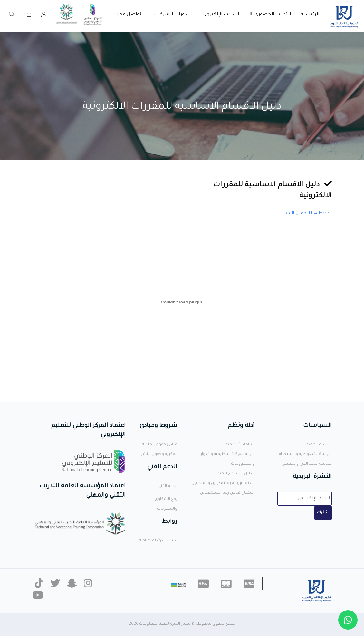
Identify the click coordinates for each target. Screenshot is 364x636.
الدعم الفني (168, 487)
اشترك (323, 513)
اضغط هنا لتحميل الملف (307, 213)
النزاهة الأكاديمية (240, 445)
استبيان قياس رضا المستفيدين (227, 493)
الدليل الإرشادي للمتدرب (234, 474)
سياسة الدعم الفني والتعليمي (307, 464)
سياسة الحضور (318, 445)
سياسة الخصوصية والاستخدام (305, 455)
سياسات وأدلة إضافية (158, 541)
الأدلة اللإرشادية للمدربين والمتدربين (223, 484)
